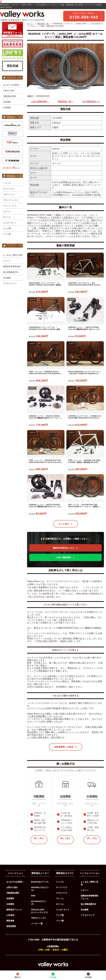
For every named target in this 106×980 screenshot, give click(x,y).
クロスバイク (9, 194)
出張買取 (7, 108)
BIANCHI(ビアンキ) (40, 882)
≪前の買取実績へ (40, 102)
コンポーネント (10, 223)
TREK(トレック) (38, 918)
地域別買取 (11, 926)
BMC (33, 896)
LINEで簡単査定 (65, 557)
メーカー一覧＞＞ (11, 168)
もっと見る (66, 524)
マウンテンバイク (11, 200)
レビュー (7, 261)
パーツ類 (7, 234)
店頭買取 (7, 102)
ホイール (7, 217)
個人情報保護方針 (11, 272)
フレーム (7, 211)
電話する (18, 975)
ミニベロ (7, 183)
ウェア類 (7, 228)
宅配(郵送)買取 (10, 96)
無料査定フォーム (14, 910)
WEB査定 (88, 975)
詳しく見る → (39, 840)
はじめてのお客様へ (12, 85)
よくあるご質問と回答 (13, 255)
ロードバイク (9, 189)
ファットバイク (10, 206)
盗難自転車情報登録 (12, 266)
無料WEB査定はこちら (65, 548)
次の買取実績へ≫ (91, 102)
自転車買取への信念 (66, 747)
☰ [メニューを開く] (1, 1)
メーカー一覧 (37, 923)
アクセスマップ (10, 283)
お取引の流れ (9, 91)
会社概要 (7, 278)
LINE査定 (53, 975)
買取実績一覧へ (65, 102)
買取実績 (13, 66)
